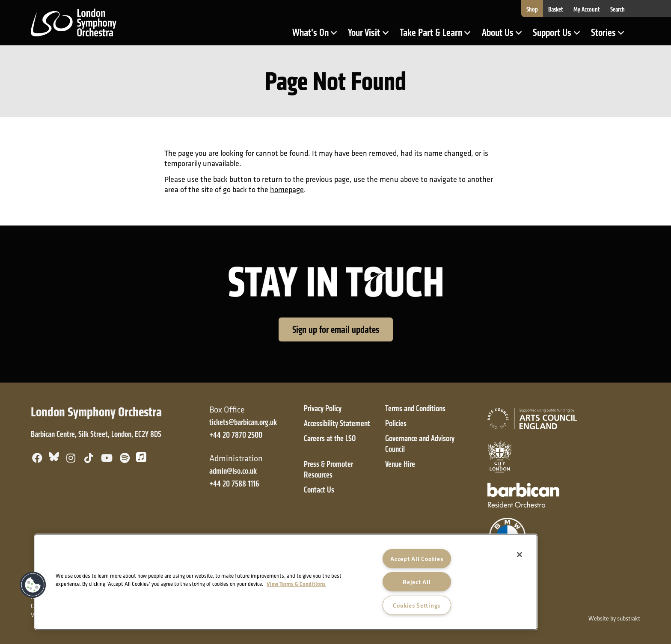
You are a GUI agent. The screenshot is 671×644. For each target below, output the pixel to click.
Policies (396, 423)
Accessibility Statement (337, 423)
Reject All (417, 582)
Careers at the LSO (330, 438)
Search (618, 9)
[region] (286, 582)
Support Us (559, 36)
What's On (317, 36)
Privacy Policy (323, 408)
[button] (33, 585)
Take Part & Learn (432, 36)
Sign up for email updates (336, 329)
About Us (505, 36)
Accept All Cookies (417, 559)
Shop (532, 9)
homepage (287, 189)
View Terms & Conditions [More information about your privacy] (296, 584)
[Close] (520, 555)
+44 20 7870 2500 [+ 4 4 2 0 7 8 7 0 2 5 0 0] (236, 435)
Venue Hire (400, 464)
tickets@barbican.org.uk (243, 422)
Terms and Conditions (415, 408)
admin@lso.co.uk (233, 471)
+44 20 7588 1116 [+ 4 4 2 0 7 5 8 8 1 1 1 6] (234, 484)
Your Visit (371, 36)
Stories (610, 36)
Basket (556, 9)
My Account (587, 9)
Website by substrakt (614, 618)
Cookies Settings (417, 605)
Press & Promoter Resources (328, 469)
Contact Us (319, 490)
